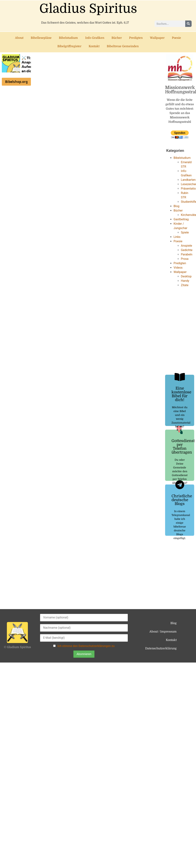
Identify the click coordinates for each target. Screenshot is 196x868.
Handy (185, 281)
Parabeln (187, 254)
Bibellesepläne (41, 38)
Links (177, 237)
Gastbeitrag (181, 219)
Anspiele (186, 246)
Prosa (185, 259)
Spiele (185, 232)
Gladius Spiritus (88, 9)
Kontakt (94, 46)
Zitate (185, 285)
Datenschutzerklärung (161, 648)
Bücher (117, 38)
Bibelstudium (68, 38)
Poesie (176, 38)
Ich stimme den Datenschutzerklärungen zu (86, 646)
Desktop (186, 276)
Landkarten (188, 180)
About (19, 38)
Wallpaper (157, 38)
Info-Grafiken (95, 38)
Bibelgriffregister (69, 46)
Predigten (136, 38)
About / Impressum (163, 632)
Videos (178, 268)
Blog (176, 206)
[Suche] (188, 24)
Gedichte (187, 250)
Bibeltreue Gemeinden (123, 46)
